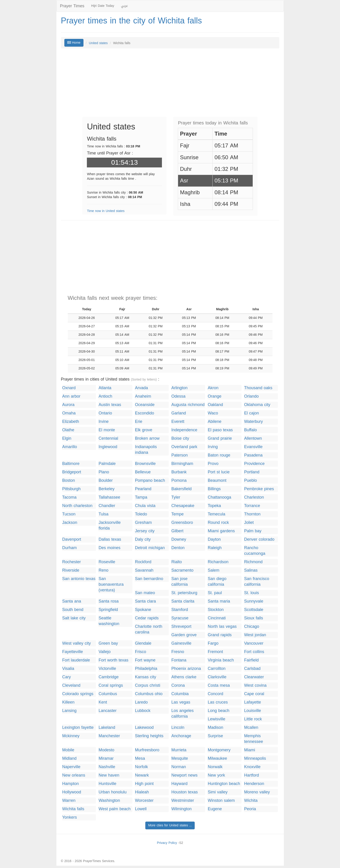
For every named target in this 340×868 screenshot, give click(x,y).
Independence (184, 430)
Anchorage (181, 736)
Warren (69, 801)
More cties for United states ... (170, 825)
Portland (252, 472)
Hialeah (142, 792)
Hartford (251, 775)
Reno (103, 570)
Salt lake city (74, 618)
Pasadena (253, 455)
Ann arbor (71, 396)
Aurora (68, 405)
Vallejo (105, 652)
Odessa (178, 396)
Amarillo (70, 447)
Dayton (214, 539)
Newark (142, 775)
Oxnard (69, 388)
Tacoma (69, 497)
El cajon (251, 413)
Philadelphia (146, 669)
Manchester (109, 736)
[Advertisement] (170, 85)
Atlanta (105, 388)
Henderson (254, 784)
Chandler (107, 506)
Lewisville (216, 719)
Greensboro (182, 523)
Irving (213, 447)
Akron (213, 388)
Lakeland (107, 728)
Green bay (108, 643)
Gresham (143, 523)
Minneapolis (255, 758)
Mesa (140, 758)
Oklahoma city (257, 405)
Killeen (68, 702)
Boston (69, 481)
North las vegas (222, 627)
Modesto (106, 750)
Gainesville (181, 643)
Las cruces (218, 702)
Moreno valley (257, 792)
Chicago (252, 627)
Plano (104, 472)
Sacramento (182, 570)
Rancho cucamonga (255, 551)
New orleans (74, 775)
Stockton (216, 610)
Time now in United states (106, 211)
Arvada (141, 388)
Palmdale (107, 464)
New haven (109, 775)
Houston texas (184, 792)
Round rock (218, 523)
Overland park (184, 447)
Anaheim (143, 396)
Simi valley (218, 792)
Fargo (213, 643)
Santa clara (145, 601)
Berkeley (106, 489)
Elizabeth (71, 422)
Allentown (253, 438)
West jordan (255, 635)
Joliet (249, 523)
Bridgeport (72, 472)
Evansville (253, 447)
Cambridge (108, 677)
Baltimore (71, 464)
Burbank (179, 472)
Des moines (109, 548)
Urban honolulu (112, 792)
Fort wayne (145, 660)
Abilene (214, 422)
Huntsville (107, 784)
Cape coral (254, 694)
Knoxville (252, 767)
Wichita (251, 801)
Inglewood (108, 447)
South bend (73, 610)
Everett (178, 422)
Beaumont (217, 481)
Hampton (71, 784)
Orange (214, 396)
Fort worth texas (113, 660)
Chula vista (145, 506)
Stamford (180, 610)
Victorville (107, 669)
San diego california (217, 582)
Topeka (214, 506)
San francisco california (257, 582)
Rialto (176, 562)
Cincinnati (217, 618)
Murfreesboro (147, 750)
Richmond (253, 562)
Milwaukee (217, 758)
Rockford (143, 562)
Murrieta (179, 750)
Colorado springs (78, 694)
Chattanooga (219, 497)
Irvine (103, 422)
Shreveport (181, 627)
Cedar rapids (147, 618)
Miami (249, 750)
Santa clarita (183, 601)
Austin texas (110, 405)
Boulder (106, 481)
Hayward (179, 784)
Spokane (143, 610)
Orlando (251, 396)
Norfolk (141, 767)
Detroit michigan (150, 548)
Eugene (215, 809)
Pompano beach (150, 481)
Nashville (107, 767)
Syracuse (180, 618)
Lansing (69, 711)
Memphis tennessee (253, 739)
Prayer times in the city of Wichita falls (131, 21)
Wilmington (181, 809)
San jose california (179, 582)
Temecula (216, 514)
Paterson (179, 455)
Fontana (179, 660)
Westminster (183, 801)
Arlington (179, 388)
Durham (70, 548)
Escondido (144, 413)
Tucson (69, 514)
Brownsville (145, 464)
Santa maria (219, 601)
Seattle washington (109, 621)
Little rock (253, 719)
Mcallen (251, 728)
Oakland (215, 405)
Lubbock (143, 711)
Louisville (252, 711)
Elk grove (144, 430)
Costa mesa (219, 685)
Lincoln (178, 728)
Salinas (251, 570)
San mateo (145, 593)
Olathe (68, 430)
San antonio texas (79, 579)
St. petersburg (184, 593)
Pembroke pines (259, 489)
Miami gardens (221, 531)
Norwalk (215, 767)
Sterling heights (149, 736)
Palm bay (253, 531)
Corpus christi (147, 685)
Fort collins (254, 652)
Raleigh (215, 548)
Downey (179, 539)
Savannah (144, 570)
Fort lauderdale (76, 660)
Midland (69, 758)
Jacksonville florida (110, 525)
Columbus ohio (149, 694)
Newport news (184, 775)
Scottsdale (254, 610)
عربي (124, 6)
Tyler (176, 497)
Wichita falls (73, 809)
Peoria (250, 809)
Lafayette (252, 702)
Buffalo (250, 430)
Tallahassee (109, 497)
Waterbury (253, 422)
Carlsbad (252, 669)
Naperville (71, 767)
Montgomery (219, 750)
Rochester (72, 562)
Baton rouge (219, 455)
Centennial (108, 438)
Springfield (108, 610)
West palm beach (115, 809)
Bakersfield (181, 489)
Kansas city (145, 677)
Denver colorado (259, 539)
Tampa (141, 497)
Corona (178, 685)
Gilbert (177, 531)
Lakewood (144, 728)
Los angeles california (182, 714)
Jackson (70, 523)
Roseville (107, 562)
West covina (255, 685)
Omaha (69, 413)
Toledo (141, 514)
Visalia (68, 669)
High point (144, 784)
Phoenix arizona (186, 669)
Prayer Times (72, 6)
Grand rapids (220, 635)
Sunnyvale (254, 601)
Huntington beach (224, 784)
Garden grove (184, 635)
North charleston (77, 506)
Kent (103, 702)
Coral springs (111, 685)
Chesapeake (183, 506)
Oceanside (145, 405)
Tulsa (103, 514)
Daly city (143, 539)
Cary (67, 677)
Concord (215, 694)
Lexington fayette (78, 728)
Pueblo (250, 481)
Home (74, 43)
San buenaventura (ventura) (111, 584)
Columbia (180, 694)
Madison (215, 728)
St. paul (215, 593)
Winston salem (221, 801)
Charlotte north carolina (149, 629)
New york (216, 775)
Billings (214, 489)
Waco (213, 413)
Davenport (72, 539)
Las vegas (181, 702)
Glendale (143, 643)
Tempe (177, 514)
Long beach (218, 711)
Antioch (105, 396)
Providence (254, 464)
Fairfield (251, 660)
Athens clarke (184, 677)
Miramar (106, 758)
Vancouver (254, 643)
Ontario (105, 413)
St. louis (251, 593)
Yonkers (70, 817)
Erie (139, 422)
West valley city (77, 643)
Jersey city (145, 531)
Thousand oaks (258, 388)
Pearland (143, 489)
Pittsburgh (72, 489)
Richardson (218, 562)
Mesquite (180, 758)
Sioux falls (253, 618)
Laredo (141, 702)
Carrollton (217, 669)
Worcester (144, 801)
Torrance (252, 506)
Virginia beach (221, 660)
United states (98, 43)
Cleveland (71, 685)
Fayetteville (73, 652)
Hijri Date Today (103, 6)
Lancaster (107, 711)
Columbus (108, 694)
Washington (109, 801)
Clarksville (217, 677)
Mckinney (71, 736)
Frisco (140, 652)
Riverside (71, 570)
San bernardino (149, 579)
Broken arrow (147, 438)
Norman (179, 767)
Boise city (180, 438)
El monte (107, 430)
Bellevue (143, 472)
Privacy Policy (167, 843)
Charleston (254, 497)
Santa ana (72, 601)
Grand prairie (220, 438)
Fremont (215, 652)
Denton (178, 548)
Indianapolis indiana (146, 450)
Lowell (141, 809)
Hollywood (72, 792)
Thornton (252, 514)
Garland (179, 413)
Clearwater (254, 677)
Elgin (67, 438)
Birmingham (182, 464)
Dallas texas (110, 539)
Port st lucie (219, 472)
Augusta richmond (188, 405)
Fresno (178, 652)
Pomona (179, 481)
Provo (213, 464)
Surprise (215, 736)
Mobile (68, 750)
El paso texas (220, 430)
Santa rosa (108, 601)
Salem (213, 570)
